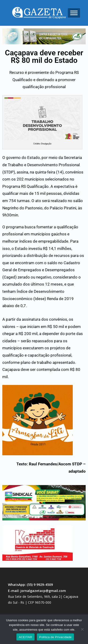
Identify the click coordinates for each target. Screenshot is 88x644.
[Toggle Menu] (74, 13)
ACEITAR (25, 637)
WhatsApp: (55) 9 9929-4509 (30, 585)
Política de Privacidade (55, 637)
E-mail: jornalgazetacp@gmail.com (37, 591)
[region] (44, 36)
